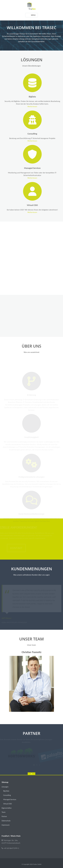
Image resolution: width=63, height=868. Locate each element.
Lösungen (5, 787)
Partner (4, 816)
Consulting (36, 134)
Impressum (6, 825)
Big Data (6, 791)
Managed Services (36, 168)
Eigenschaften (7, 808)
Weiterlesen (36, 107)
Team (4, 812)
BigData (36, 97)
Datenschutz (6, 821)
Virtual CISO (36, 205)
